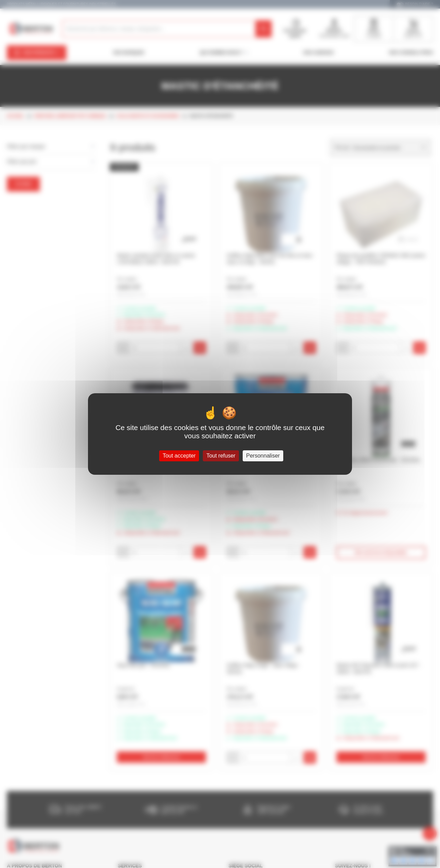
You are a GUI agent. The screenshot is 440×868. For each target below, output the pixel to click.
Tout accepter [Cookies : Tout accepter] (179, 456)
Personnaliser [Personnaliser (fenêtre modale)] (263, 456)
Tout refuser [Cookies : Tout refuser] (221, 456)
